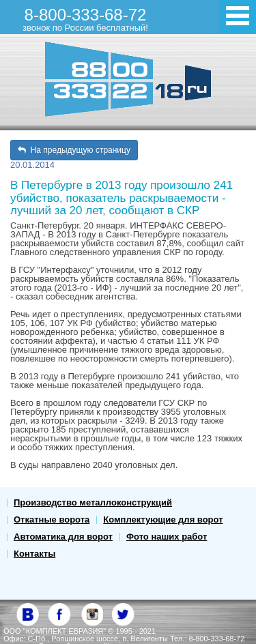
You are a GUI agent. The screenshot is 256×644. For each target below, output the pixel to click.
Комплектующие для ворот (163, 519)
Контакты (34, 554)
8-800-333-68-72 (85, 19)
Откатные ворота (52, 519)
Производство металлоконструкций (93, 502)
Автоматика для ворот (63, 537)
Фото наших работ (167, 537)
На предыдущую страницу (74, 150)
